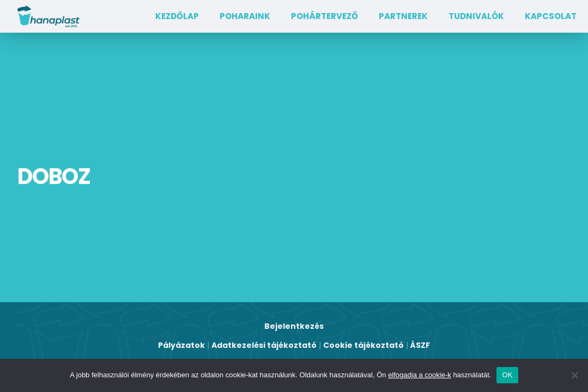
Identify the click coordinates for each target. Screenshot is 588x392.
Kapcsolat (551, 16)
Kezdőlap (177, 16)
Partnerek (403, 16)
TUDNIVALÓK (476, 16)
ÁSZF (420, 345)
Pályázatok (181, 345)
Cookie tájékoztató (363, 345)
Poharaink (245, 16)
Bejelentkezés (294, 326)
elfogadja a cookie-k (420, 375)
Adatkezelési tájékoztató (264, 345)
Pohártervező (325, 16)
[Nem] (574, 375)
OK (507, 375)
